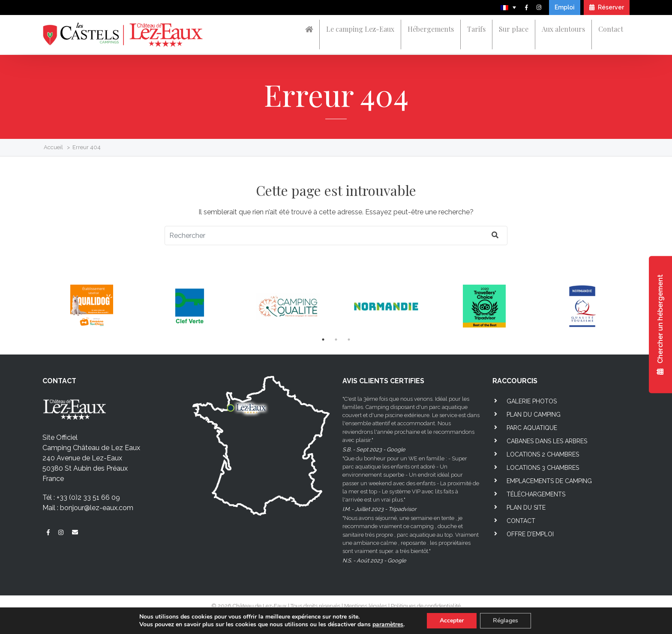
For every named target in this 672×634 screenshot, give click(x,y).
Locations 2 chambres (543, 454)
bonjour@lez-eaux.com (97, 508)
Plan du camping (534, 415)
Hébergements (431, 29)
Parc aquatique (532, 428)
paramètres (388, 625)
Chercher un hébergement (660, 325)
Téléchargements (536, 494)
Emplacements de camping (549, 481)
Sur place (514, 29)
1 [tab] (323, 340)
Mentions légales (366, 606)
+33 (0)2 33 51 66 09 (88, 497)
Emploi (565, 7)
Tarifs (476, 29)
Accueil (53, 147)
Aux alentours (563, 29)
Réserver (607, 7)
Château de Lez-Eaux (260, 606)
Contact (611, 29)
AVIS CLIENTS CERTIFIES (383, 381)
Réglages (505, 620)
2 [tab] (336, 340)
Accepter (452, 620)
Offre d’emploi (530, 534)
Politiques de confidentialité (426, 606)
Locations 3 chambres (543, 468)
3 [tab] (349, 340)
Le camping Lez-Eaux (360, 29)
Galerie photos (532, 401)
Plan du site (526, 508)
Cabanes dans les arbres (547, 441)
